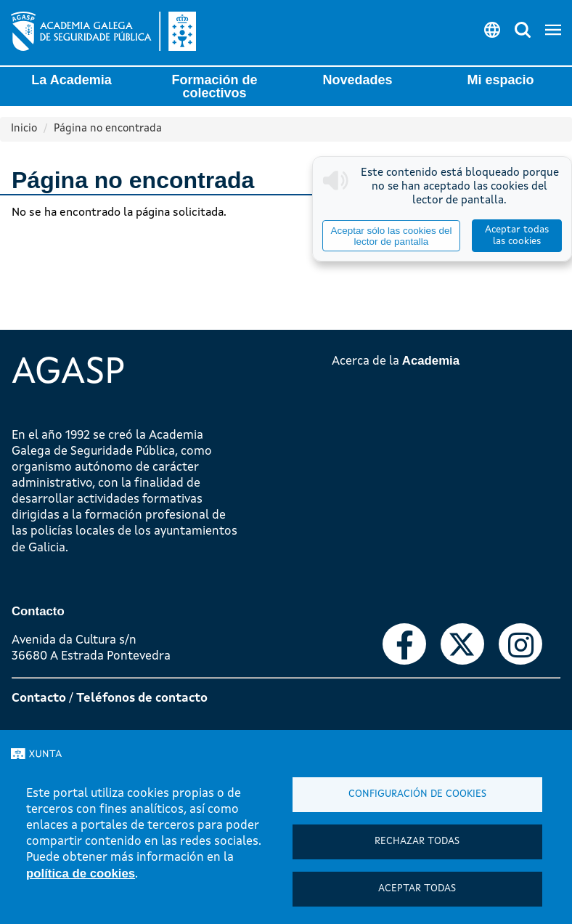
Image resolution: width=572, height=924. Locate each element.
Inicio (24, 129)
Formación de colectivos (214, 86)
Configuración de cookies (417, 794)
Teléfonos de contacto (142, 698)
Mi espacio (500, 80)
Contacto (39, 698)
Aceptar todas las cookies (517, 236)
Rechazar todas (417, 842)
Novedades (357, 80)
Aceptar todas (417, 889)
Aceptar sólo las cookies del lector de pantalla (391, 236)
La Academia (71, 80)
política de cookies (81, 874)
